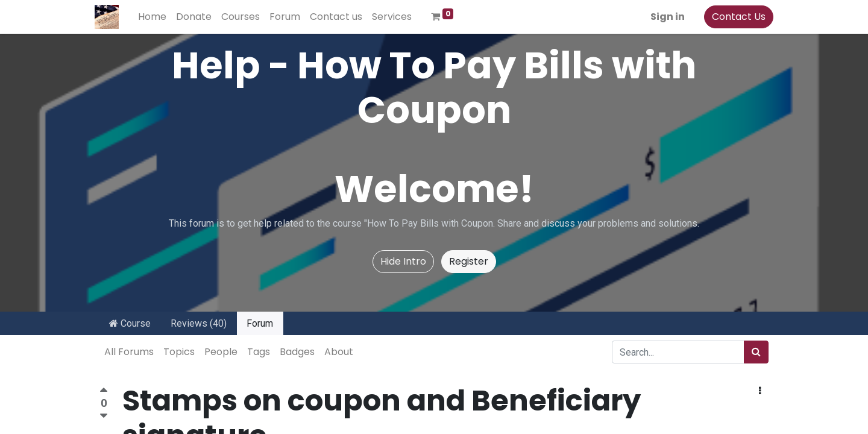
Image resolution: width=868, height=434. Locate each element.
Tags (259, 352)
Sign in (663, 17)
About (339, 352)
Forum (260, 323)
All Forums (129, 352)
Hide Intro (403, 261)
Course (130, 323)
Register (469, 261)
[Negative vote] (104, 416)
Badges (297, 352)
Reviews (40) (199, 323)
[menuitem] (157, 17)
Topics (179, 352)
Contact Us (734, 17)
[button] (760, 391)
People (221, 352)
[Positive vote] (104, 392)
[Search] (756, 352)
